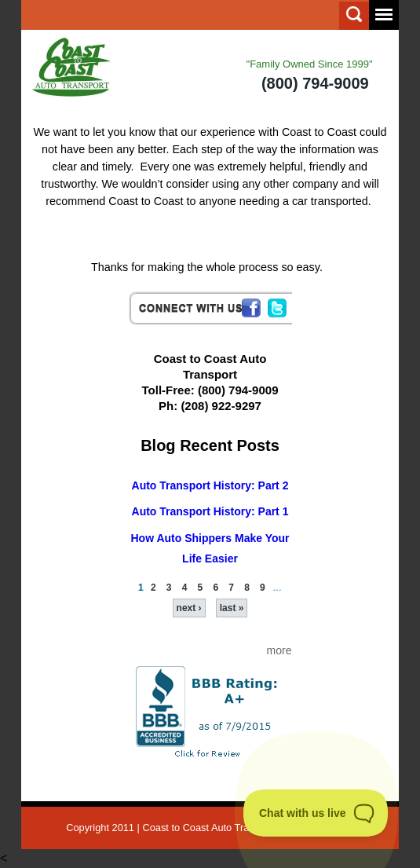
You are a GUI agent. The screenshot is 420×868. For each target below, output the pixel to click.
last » (232, 608)
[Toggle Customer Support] (316, 813)
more (279, 650)
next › (189, 608)
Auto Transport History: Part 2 (210, 485)
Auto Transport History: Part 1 (210, 511)
